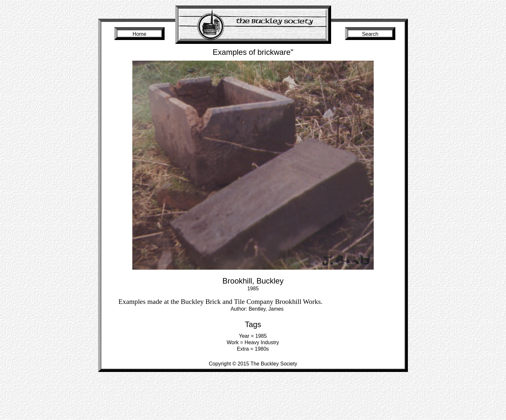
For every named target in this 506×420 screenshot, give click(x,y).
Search (370, 34)
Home (140, 34)
